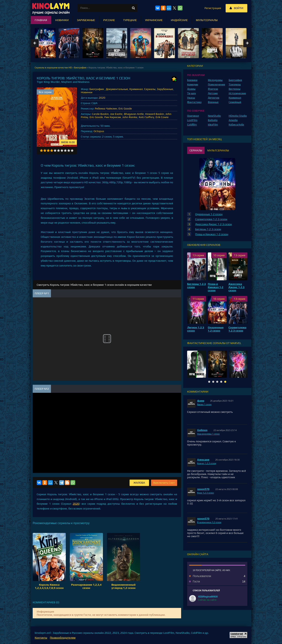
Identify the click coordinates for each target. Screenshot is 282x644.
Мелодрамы (215, 80)
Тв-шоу (192, 93)
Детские (213, 93)
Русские (109, 20)
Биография (97, 89)
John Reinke (130, 117)
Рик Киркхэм (113, 117)
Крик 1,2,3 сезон (206, 493)
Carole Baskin (100, 114)
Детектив (214, 98)
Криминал (136, 89)
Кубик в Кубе (236, 125)
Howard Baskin (155, 114)
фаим (201, 401)
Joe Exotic (116, 114)
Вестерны (234, 89)
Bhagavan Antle (134, 114)
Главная (41, 20)
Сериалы (150, 89)
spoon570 (203, 489)
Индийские (179, 20)
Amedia (233, 120)
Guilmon (202, 430)
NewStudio (215, 116)
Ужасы (191, 98)
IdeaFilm (213, 125)
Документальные (117, 89)
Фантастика (194, 102)
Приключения (217, 85)
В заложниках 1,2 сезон (209, 522)
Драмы (191, 89)
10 (72, 150)
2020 (102, 98)
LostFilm (192, 120)
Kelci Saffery (147, 117)
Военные (213, 102)
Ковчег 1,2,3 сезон (207, 463)
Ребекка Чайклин (106, 108)
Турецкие (130, 20)
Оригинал (193, 116)
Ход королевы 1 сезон (208, 434)
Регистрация (213, 8)
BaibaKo (213, 120)
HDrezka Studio (238, 116)
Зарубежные (165, 89)
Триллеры (235, 85)
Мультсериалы (207, 20)
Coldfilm (192, 125)
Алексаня (203, 460)
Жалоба (139, 483)
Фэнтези (213, 89)
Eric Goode (125, 108)
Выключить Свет (164, 483)
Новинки (87, 92)
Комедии (193, 85)
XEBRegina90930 (208, 597)
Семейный (235, 102)
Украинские (154, 20)
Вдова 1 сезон (204, 404)
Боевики (192, 80)
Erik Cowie (162, 117)
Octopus (99, 131)
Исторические (237, 93)
